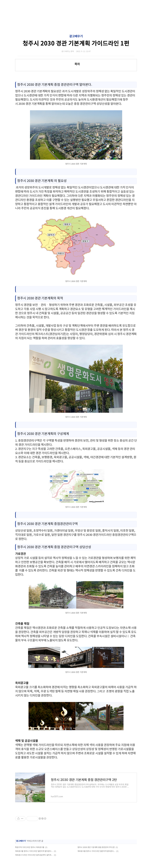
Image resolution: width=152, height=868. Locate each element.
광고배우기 (76, 36)
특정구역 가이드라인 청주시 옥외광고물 (30, 847)
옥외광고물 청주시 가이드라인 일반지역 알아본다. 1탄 (96, 851)
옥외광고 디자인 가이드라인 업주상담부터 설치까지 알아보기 (34, 855)
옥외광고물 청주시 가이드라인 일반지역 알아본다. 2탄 (34, 851)
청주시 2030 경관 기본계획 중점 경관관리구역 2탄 (96, 847)
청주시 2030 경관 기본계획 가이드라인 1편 (76, 44)
